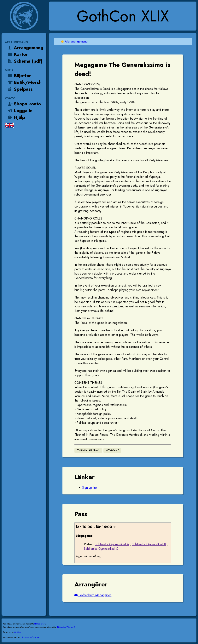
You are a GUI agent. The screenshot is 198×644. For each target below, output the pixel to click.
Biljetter (19, 75)
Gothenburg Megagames (93, 595)
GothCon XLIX (123, 16)
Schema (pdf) (25, 61)
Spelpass (20, 89)
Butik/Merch (24, 82)
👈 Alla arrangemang (74, 41)
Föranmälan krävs (88, 450)
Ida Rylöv (40, 624)
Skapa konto (24, 104)
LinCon (17, 632)
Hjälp (16, 117)
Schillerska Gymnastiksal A (112, 544)
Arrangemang (25, 47)
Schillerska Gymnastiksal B (149, 544)
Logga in (20, 110)
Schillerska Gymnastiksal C (101, 549)
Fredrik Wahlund (66, 627)
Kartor (17, 54)
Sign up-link (90, 488)
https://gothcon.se (31, 637)
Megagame (112, 450)
